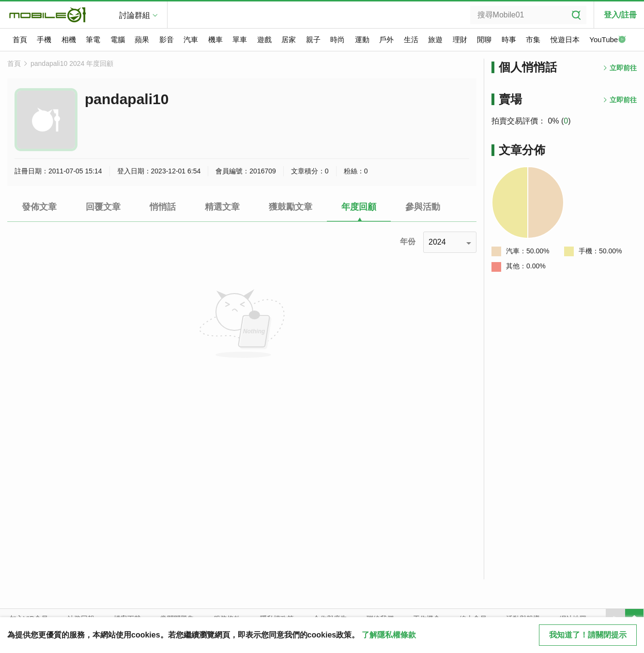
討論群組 (135, 15)
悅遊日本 (565, 39)
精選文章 (222, 207)
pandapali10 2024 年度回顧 (72, 63)
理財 (460, 39)
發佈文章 (39, 207)
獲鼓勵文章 (291, 207)
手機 (44, 39)
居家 (289, 39)
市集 (533, 39)
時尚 (337, 39)
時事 (509, 39)
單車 (240, 39)
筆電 (93, 39)
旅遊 (435, 39)
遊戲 (264, 39)
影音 (167, 39)
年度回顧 (359, 207)
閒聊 (484, 39)
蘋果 (142, 39)
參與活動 (423, 207)
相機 (69, 39)
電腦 (118, 39)
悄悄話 (163, 207)
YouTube (608, 40)
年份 (408, 241)
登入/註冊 (620, 15)
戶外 (386, 39)
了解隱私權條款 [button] (389, 635)
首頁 (20, 39)
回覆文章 (103, 207)
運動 (362, 39)
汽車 (191, 39)
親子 (313, 39)
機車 (215, 39)
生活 (411, 39)
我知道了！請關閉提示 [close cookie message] (588, 635)
